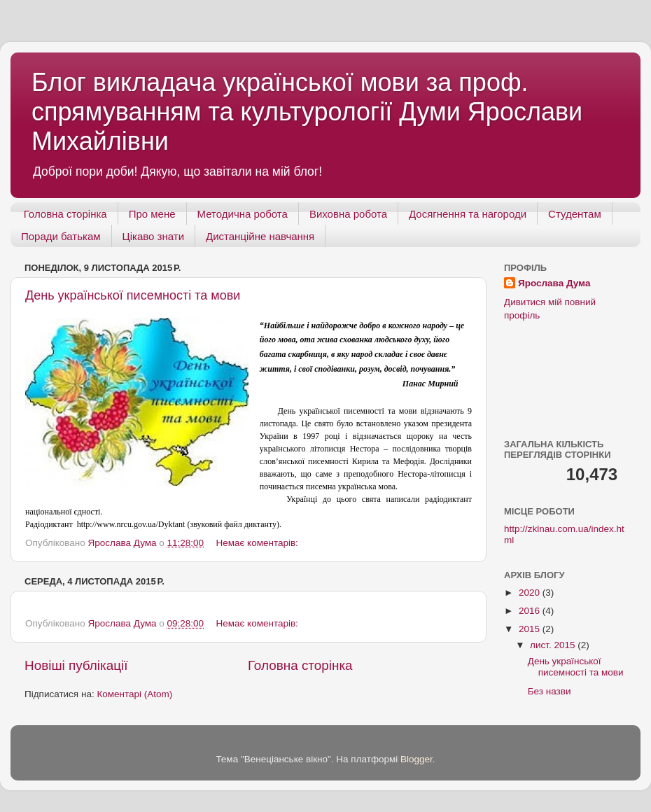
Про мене (152, 214)
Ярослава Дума (554, 283)
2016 (531, 611)
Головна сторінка (65, 214)
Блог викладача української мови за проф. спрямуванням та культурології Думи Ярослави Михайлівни (307, 112)
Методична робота (243, 214)
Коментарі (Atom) (134, 694)
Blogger (416, 759)
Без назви (549, 691)
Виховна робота (348, 214)
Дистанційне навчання (260, 236)
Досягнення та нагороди (468, 214)
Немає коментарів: (258, 543)
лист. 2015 (554, 645)
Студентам (575, 214)
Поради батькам (61, 236)
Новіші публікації (76, 665)
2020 (531, 593)
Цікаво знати (153, 236)
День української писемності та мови (133, 295)
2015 (531, 629)
